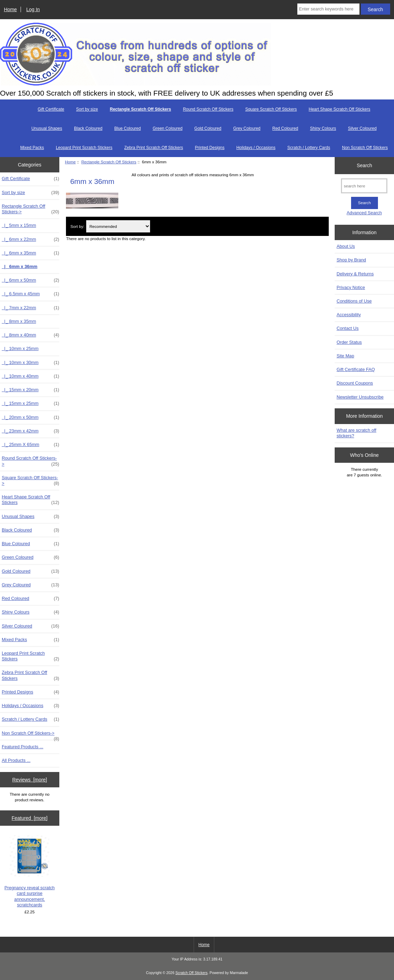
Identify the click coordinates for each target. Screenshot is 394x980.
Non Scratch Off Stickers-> (31, 735)
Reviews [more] (30, 780)
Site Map (345, 356)
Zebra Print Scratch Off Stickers (154, 148)
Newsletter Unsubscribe (360, 397)
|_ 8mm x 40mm (31, 335)
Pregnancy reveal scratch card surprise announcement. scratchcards (30, 871)
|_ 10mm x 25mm (20, 348)
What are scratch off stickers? (356, 433)
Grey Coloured (247, 128)
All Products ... (16, 760)
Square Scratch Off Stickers (271, 109)
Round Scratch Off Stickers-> (31, 461)
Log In (33, 9)
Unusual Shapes (47, 128)
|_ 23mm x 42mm (31, 431)
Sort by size (87, 109)
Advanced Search (364, 213)
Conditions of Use (354, 301)
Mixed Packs (32, 148)
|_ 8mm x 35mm (19, 321)
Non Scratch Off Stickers (365, 148)
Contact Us (347, 328)
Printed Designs (210, 148)
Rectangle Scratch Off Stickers (109, 162)
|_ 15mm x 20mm (31, 390)
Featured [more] (29, 818)
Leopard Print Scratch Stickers (84, 148)
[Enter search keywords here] (328, 9)
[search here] (364, 186)
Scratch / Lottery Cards (309, 148)
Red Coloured (285, 128)
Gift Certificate (51, 109)
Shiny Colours (323, 128)
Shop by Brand (351, 260)
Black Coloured (88, 128)
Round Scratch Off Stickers (208, 109)
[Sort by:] (118, 226)
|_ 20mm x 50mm (31, 417)
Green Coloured (167, 128)
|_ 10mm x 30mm (31, 363)
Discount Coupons (355, 383)
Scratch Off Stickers (192, 973)
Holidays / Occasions (256, 148)
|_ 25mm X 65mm (31, 445)
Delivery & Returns (355, 274)
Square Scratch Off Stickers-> (31, 481)
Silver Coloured (362, 128)
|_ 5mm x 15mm (19, 225)
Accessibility (348, 315)
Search (364, 165)
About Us (345, 246)
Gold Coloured (208, 128)
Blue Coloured (127, 128)
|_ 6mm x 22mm (31, 239)
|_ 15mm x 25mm (31, 403)
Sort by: (77, 226)
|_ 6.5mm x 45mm (31, 294)
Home (10, 9)
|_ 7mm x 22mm (31, 308)
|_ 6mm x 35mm (31, 253)
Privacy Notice (351, 287)
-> (31, 209)
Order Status (349, 342)
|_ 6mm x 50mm (31, 280)
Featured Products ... (23, 747)
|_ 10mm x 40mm (31, 376)
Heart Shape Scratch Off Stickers (339, 109)
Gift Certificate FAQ (356, 369)
